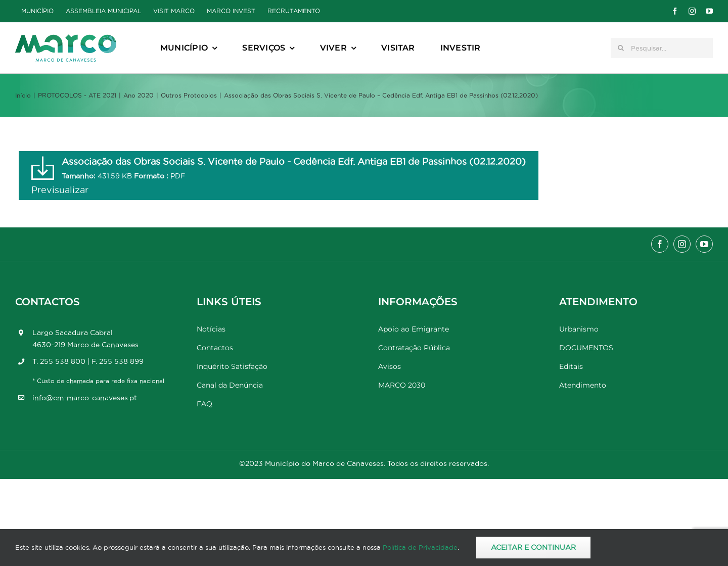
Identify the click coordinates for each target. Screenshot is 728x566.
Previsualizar (60, 190)
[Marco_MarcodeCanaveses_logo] (66, 39)
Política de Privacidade (420, 547)
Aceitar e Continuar (533, 547)
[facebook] (675, 11)
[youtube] (709, 11)
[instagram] (692, 11)
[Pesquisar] (621, 48)
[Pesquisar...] (662, 48)
